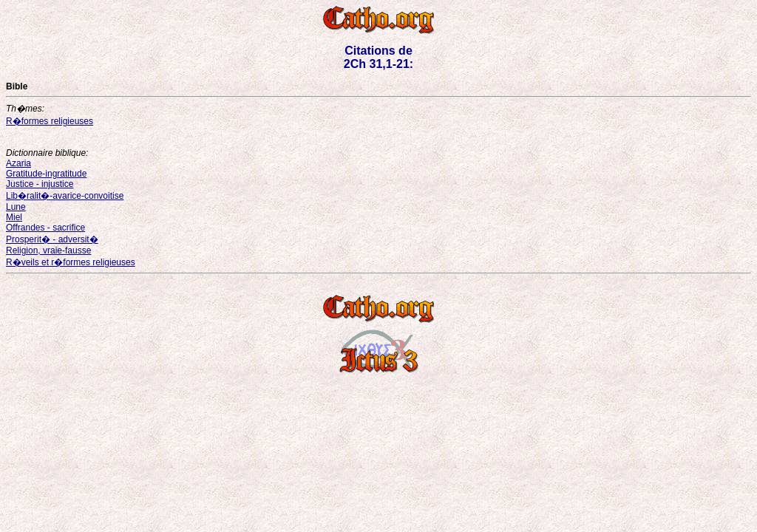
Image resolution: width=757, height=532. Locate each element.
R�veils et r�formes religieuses (71, 262)
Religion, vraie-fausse (48, 250)
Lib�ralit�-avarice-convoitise (65, 196)
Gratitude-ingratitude (46, 174)
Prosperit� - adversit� (52, 239)
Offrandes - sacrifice (45, 228)
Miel (14, 217)
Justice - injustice (40, 184)
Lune (16, 207)
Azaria (18, 163)
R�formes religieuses (50, 121)
